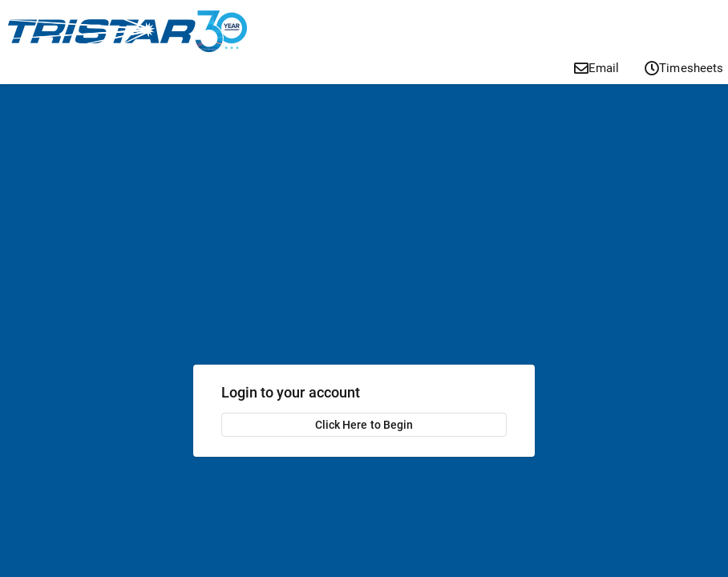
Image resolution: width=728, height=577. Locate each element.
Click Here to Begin (364, 425)
